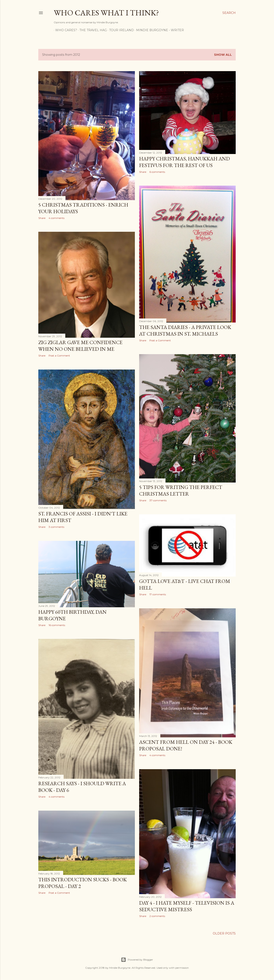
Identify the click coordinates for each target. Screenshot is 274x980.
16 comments (57, 625)
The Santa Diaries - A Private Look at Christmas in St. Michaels (185, 330)
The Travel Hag (92, 30)
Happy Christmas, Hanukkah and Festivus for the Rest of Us (185, 162)
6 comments (157, 172)
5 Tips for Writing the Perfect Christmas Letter (181, 490)
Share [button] (42, 218)
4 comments (57, 218)
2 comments (157, 916)
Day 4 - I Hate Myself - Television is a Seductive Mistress (187, 906)
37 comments (158, 500)
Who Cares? (65, 30)
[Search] (229, 13)
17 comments (158, 594)
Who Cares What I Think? (106, 13)
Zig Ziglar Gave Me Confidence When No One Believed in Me (80, 346)
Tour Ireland (120, 30)
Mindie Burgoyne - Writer (159, 30)
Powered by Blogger (137, 960)
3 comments (56, 527)
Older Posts (224, 933)
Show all (223, 55)
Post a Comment (160, 340)
